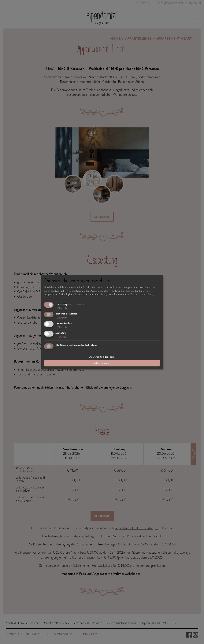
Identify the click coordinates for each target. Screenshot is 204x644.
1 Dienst (61, 337)
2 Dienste (61, 308)
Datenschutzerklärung (143, 294)
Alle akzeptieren (102, 363)
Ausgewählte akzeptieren (102, 357)
